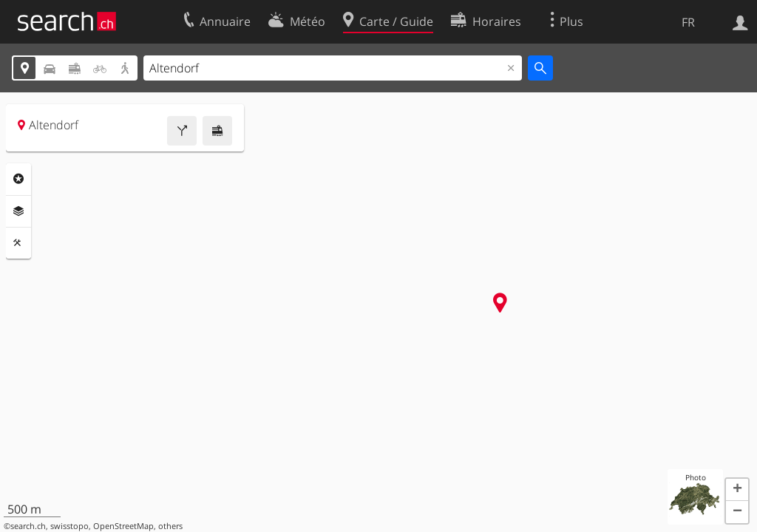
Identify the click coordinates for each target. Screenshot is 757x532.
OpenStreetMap (123, 526)
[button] (737, 490)
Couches (18, 211)
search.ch (28, 526)
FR (688, 22)
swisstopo (69, 526)
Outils (18, 243)
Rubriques (18, 179)
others (170, 526)
